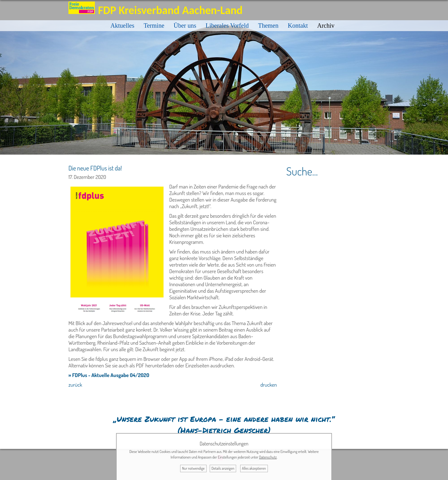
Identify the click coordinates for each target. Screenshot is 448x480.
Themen (268, 26)
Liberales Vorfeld (227, 26)
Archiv (326, 26)
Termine (154, 26)
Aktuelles (122, 26)
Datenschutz (268, 457)
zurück (75, 385)
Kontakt (298, 26)
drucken (269, 385)
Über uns (185, 26)
